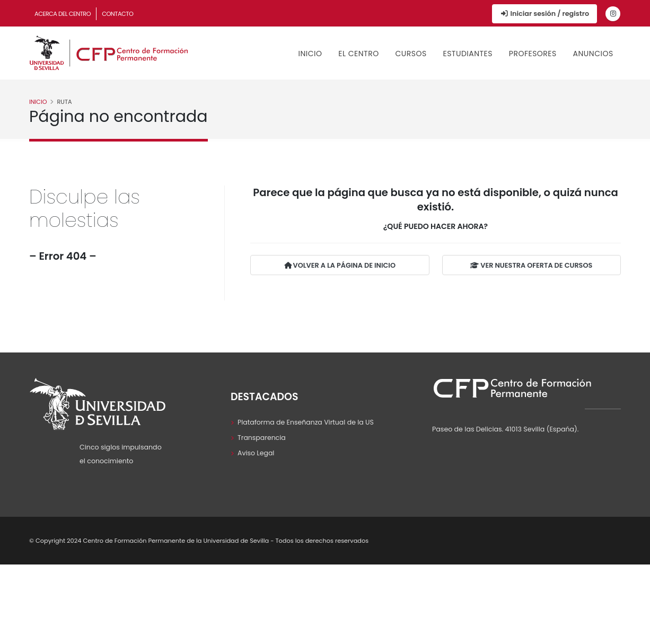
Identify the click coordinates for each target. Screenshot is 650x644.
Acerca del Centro (63, 14)
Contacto (117, 14)
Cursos (411, 54)
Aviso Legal (256, 453)
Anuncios (593, 54)
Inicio (310, 54)
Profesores (533, 54)
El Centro (358, 54)
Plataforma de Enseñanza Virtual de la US (306, 422)
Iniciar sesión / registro (544, 14)
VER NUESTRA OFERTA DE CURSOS (531, 266)
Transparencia (262, 438)
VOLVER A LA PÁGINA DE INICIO (340, 266)
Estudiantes (468, 54)
